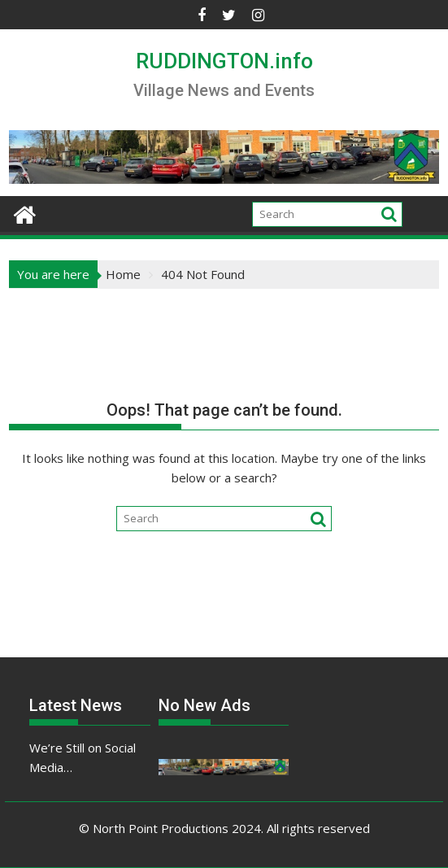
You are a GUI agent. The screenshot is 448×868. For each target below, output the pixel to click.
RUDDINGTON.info (224, 61)
